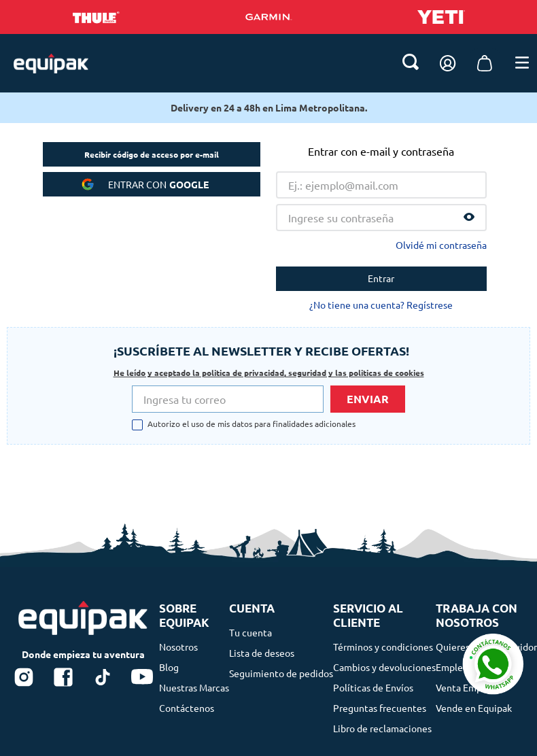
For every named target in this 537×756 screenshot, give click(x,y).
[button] (469, 94)
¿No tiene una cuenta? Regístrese (381, 181)
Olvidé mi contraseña (441, 121)
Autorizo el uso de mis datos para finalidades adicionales (252, 368)
